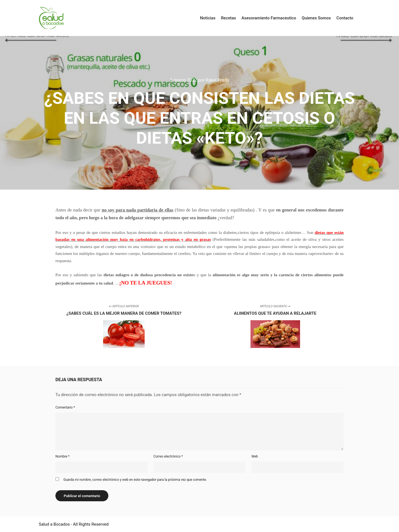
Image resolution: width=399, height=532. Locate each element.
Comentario (65, 407)
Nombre (62, 456)
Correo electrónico (168, 456)
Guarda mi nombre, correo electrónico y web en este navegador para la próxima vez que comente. (135, 480)
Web (255, 456)
